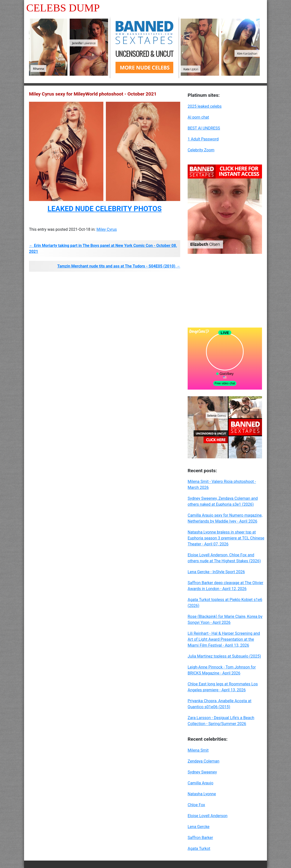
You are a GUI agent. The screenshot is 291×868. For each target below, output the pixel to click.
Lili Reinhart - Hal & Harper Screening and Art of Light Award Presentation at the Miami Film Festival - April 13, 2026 (224, 639)
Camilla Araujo (201, 783)
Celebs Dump (63, 8)
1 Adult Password (203, 139)
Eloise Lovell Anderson (208, 816)
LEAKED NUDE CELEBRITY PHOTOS (105, 209)
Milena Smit (198, 750)
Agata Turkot (199, 849)
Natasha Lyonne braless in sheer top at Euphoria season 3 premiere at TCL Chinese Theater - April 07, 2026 (226, 538)
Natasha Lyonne (202, 794)
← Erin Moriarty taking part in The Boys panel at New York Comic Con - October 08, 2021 (103, 249)
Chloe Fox (196, 805)
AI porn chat (198, 117)
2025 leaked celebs (205, 106)
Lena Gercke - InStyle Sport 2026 (216, 572)
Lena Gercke (199, 827)
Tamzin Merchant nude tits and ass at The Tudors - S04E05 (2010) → (119, 266)
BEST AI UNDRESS (204, 128)
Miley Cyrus (107, 229)
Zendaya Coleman (204, 761)
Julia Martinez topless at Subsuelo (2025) (224, 656)
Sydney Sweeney (202, 772)
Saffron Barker (200, 838)
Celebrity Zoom (201, 150)
